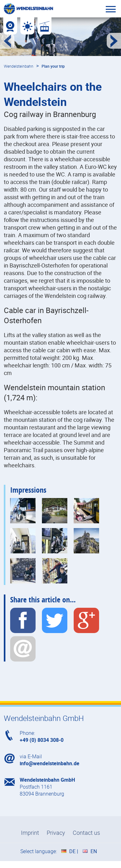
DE (72, 851)
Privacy (56, 833)
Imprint (30, 833)
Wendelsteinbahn (19, 66)
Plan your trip (53, 66)
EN (94, 851)
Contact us (86, 833)
